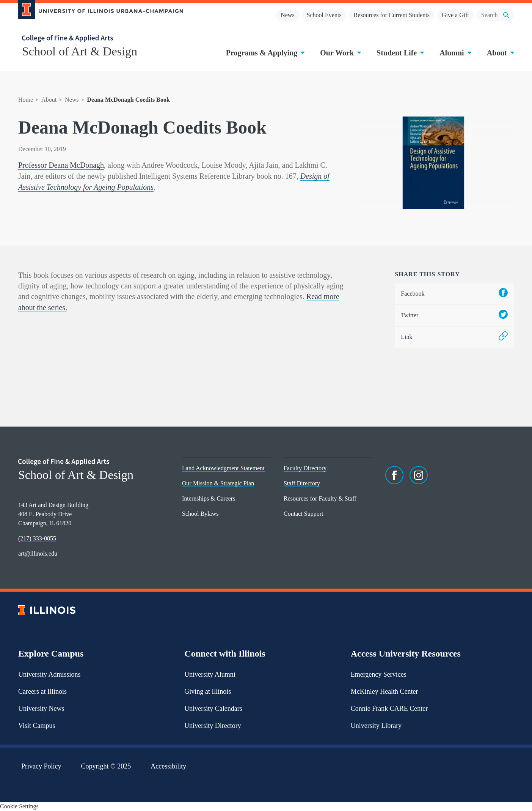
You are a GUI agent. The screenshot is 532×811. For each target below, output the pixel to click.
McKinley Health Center (384, 691)
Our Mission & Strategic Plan (218, 483)
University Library (376, 726)
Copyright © (106, 766)
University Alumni (210, 674)
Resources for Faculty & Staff (320, 498)
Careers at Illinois (42, 691)
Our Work (340, 53)
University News (41, 709)
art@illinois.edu (38, 554)
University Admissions (49, 674)
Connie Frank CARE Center (389, 709)
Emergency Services (379, 674)
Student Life (400, 53)
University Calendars (213, 709)
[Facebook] (394, 475)
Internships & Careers (209, 498)
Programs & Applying (265, 53)
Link (454, 337)
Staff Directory (302, 483)
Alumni (455, 53)
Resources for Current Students (392, 15)
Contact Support (303, 514)
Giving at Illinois (208, 691)
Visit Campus (37, 726)
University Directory (213, 726)
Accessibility (168, 766)
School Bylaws (200, 514)
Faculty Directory (305, 468)
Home (26, 100)
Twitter (454, 316)
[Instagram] (419, 475)
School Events (324, 15)
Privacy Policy (41, 766)
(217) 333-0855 (37, 538)
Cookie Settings (19, 806)
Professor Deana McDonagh (61, 165)
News (287, 15)
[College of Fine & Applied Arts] (98, 39)
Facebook (454, 294)
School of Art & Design (80, 51)
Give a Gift (455, 15)
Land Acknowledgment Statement (223, 468)
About (500, 53)
